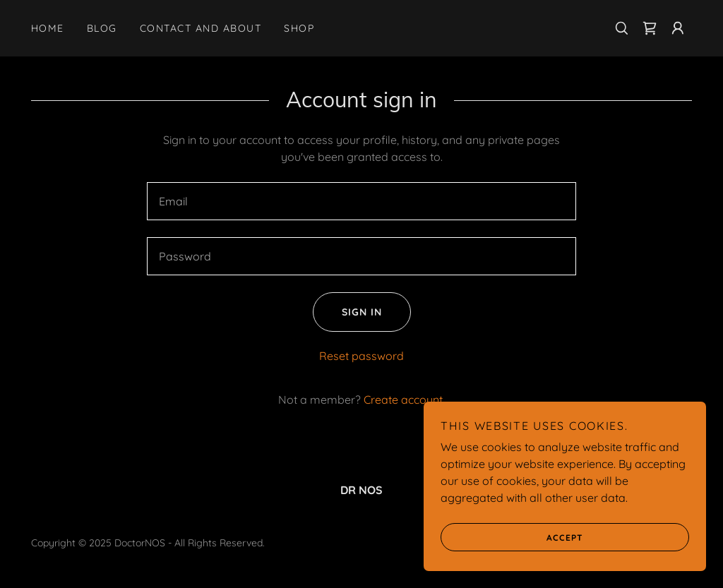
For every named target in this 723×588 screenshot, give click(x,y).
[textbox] (361, 201)
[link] (650, 28)
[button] (678, 28)
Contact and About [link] (201, 28)
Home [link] (48, 28)
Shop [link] (299, 28)
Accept (512, 537)
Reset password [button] (361, 356)
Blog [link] (102, 28)
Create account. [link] (404, 400)
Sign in (347, 312)
